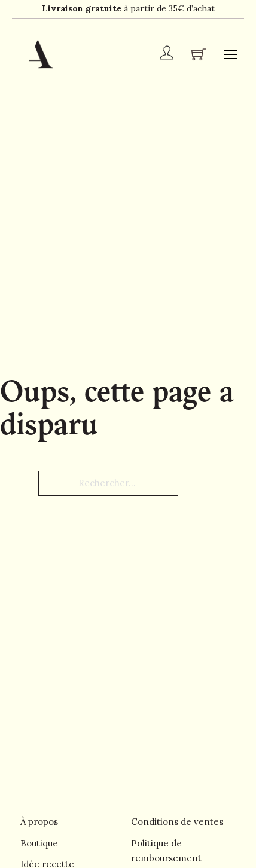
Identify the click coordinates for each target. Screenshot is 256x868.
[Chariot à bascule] (199, 54)
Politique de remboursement (166, 851)
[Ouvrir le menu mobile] (230, 54)
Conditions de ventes (177, 822)
